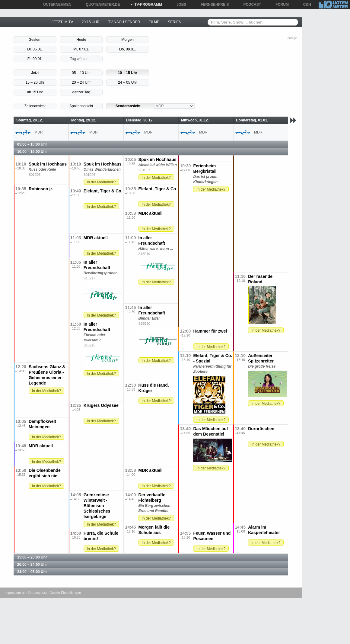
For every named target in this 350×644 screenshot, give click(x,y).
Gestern (35, 40)
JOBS (179, 5)
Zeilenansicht (35, 106)
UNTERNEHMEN (55, 5)
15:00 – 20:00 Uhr (32, 557)
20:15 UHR (91, 22)
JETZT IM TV (62, 22)
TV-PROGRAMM (146, 5)
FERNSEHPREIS (213, 5)
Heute (81, 40)
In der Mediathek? (156, 178)
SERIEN (175, 22)
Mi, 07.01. (81, 49)
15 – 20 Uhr (35, 82)
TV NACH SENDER (124, 22)
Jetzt (35, 73)
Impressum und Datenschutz (26, 593)
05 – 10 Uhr (81, 73)
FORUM (280, 5)
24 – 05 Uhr (127, 82)
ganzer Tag (81, 92)
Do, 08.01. (127, 49)
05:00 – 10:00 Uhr (32, 144)
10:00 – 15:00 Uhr (32, 152)
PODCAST (250, 5)
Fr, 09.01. (35, 59)
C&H (305, 5)
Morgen (127, 40)
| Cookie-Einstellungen (64, 593)
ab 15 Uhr (35, 92)
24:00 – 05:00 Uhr (32, 572)
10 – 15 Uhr (128, 73)
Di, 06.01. (35, 49)
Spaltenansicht (81, 106)
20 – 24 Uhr (81, 82)
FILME (154, 22)
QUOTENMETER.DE (101, 5)
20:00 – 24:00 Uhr (32, 565)
